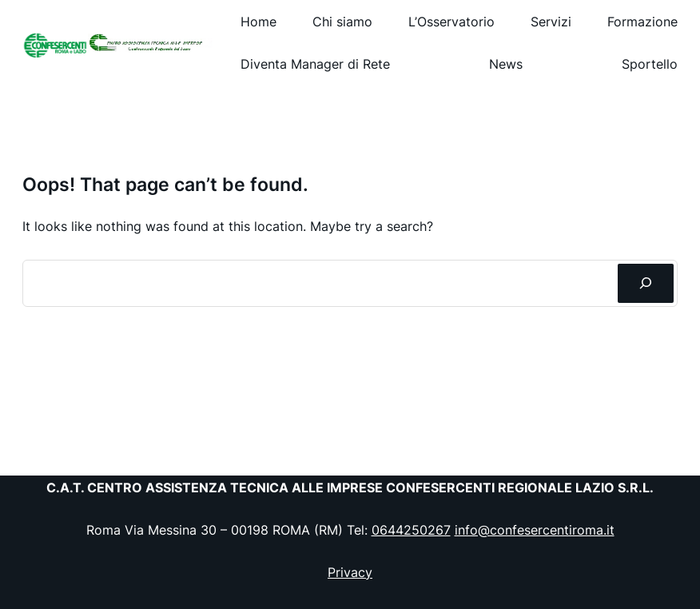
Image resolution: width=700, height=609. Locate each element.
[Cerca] (646, 283)
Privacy (350, 573)
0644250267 (411, 530)
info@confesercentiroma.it (535, 530)
